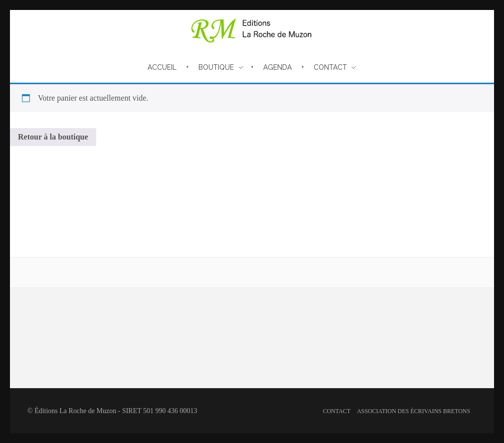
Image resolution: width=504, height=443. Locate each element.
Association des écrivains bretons (414, 411)
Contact (336, 411)
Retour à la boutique (53, 137)
